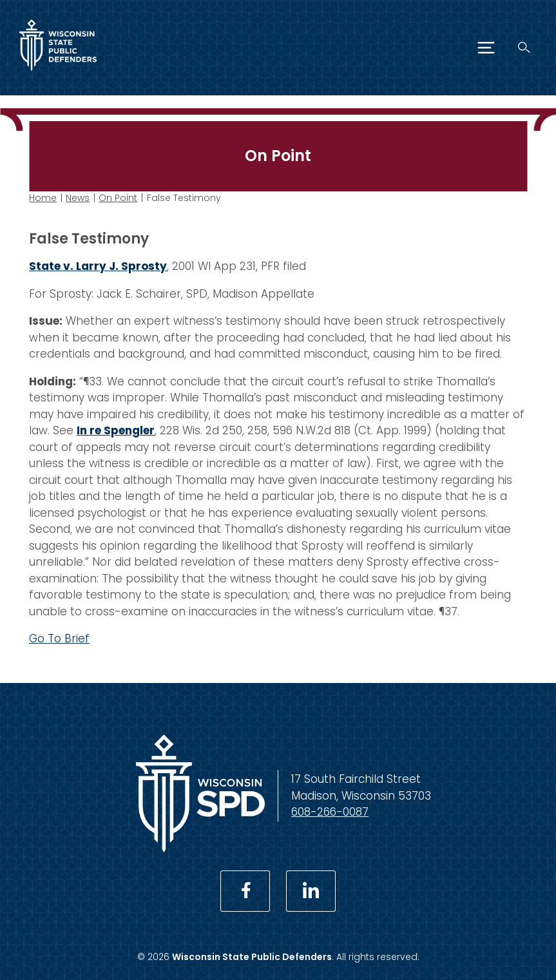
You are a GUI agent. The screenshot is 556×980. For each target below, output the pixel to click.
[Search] (524, 47)
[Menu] (486, 48)
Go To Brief (59, 639)
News (78, 198)
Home (43, 198)
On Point (118, 198)
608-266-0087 (330, 812)
